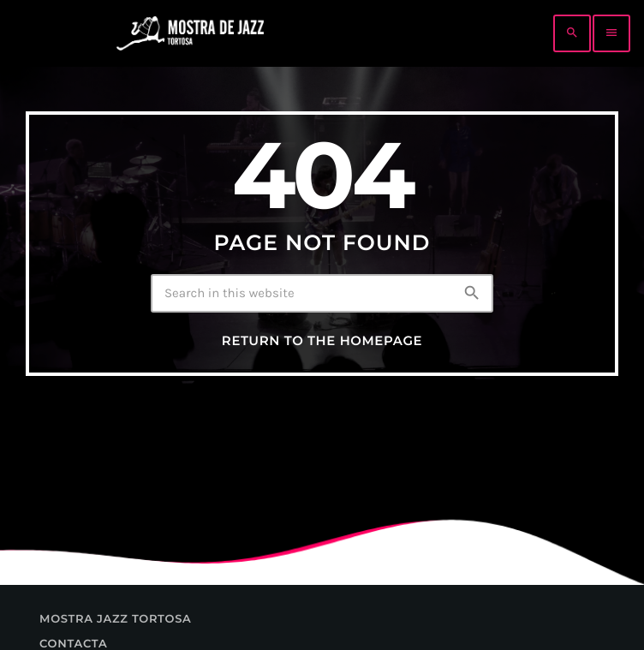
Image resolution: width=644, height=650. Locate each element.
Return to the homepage (322, 341)
